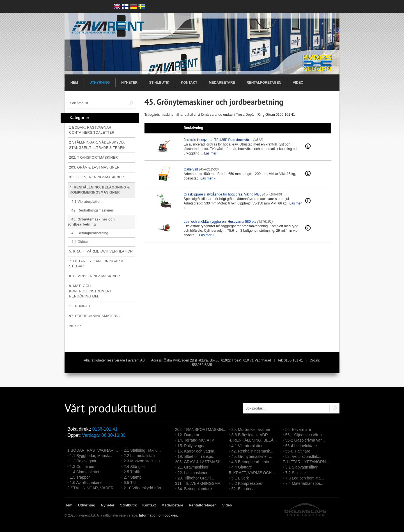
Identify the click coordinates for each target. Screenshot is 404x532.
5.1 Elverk (240, 478)
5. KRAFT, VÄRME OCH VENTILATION (101, 251)
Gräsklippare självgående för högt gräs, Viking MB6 (223, 194)
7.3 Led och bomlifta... (305, 478)
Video (298, 83)
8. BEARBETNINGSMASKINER (94, 276)
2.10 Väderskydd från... (144, 488)
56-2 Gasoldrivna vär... (305, 440)
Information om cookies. (159, 515)
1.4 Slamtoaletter (85, 472)
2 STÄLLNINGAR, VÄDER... (92, 488)
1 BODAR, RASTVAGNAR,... (93, 450)
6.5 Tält (130, 483)
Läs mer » (212, 153)
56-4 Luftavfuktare (301, 446)
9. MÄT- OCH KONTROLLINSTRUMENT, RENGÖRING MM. (91, 291)
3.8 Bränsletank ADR (250, 435)
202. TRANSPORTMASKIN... (201, 429)
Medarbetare (222, 83)
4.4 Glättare (79, 242)
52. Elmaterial (244, 489)
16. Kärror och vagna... (198, 451)
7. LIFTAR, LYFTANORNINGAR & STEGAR (96, 264)
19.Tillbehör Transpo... (197, 456)
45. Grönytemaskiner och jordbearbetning (91, 222)
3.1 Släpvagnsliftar (301, 467)
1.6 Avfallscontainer (87, 483)
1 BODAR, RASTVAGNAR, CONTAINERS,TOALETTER (92, 130)
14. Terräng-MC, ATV (196, 440)
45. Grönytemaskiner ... (252, 456)
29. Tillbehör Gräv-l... (196, 478)
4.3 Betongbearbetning (88, 233)
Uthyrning (100, 83)
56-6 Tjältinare (298, 451)
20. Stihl (76, 326)
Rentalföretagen (264, 83)
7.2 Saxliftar (296, 473)
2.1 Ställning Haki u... (142, 450)
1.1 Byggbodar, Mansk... (91, 456)
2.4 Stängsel (135, 467)
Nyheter (129, 83)
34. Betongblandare (195, 489)
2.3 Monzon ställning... (143, 461)
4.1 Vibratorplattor (84, 202)
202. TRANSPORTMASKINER (93, 158)
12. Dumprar (189, 435)
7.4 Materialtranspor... (304, 483)
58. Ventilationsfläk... (303, 456)
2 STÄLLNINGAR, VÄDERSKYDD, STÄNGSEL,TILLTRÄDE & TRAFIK (97, 145)
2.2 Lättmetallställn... (142, 456)
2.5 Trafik (132, 472)
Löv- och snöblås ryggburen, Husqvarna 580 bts (220, 222)
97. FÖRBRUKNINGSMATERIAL (95, 316)
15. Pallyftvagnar (192, 446)
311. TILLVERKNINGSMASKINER (97, 177)
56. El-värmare (298, 429)
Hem (74, 83)
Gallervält (191, 169)
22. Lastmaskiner (193, 473)
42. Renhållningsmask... (252, 451)
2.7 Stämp (133, 477)
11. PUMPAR (80, 306)
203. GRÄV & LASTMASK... (199, 462)
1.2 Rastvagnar (83, 461)
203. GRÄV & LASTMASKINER (94, 167)
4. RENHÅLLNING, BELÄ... (253, 440)
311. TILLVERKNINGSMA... (199, 483)
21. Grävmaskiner (193, 467)
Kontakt (189, 83)
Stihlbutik (159, 83)
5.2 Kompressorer (247, 483)
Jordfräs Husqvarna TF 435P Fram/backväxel (218, 140)
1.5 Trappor (80, 477)
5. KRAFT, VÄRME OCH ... (252, 473)
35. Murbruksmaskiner (251, 429)
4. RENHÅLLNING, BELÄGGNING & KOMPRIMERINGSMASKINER (100, 190)
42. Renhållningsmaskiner (91, 210)
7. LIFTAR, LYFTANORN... (306, 462)
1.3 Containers (83, 467)
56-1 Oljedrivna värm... (305, 435)
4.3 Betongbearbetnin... (252, 462)
